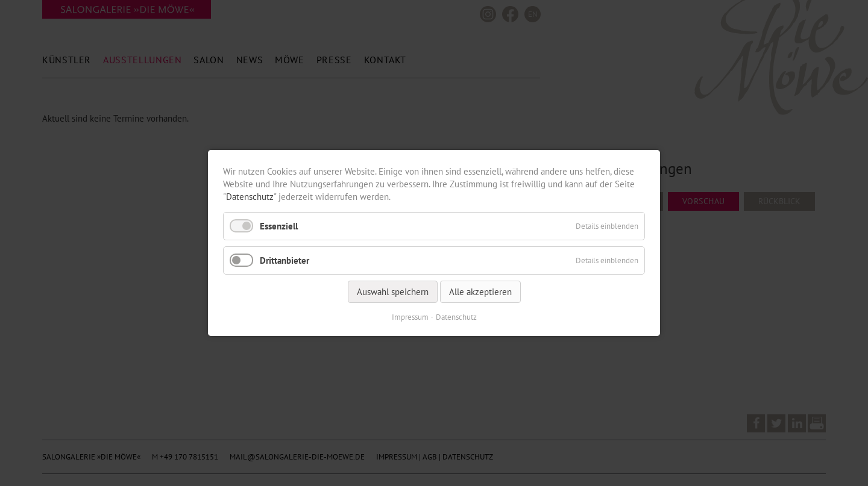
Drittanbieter (285, 260)
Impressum (410, 317)
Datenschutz (250, 197)
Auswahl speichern (393, 292)
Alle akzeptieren (480, 292)
